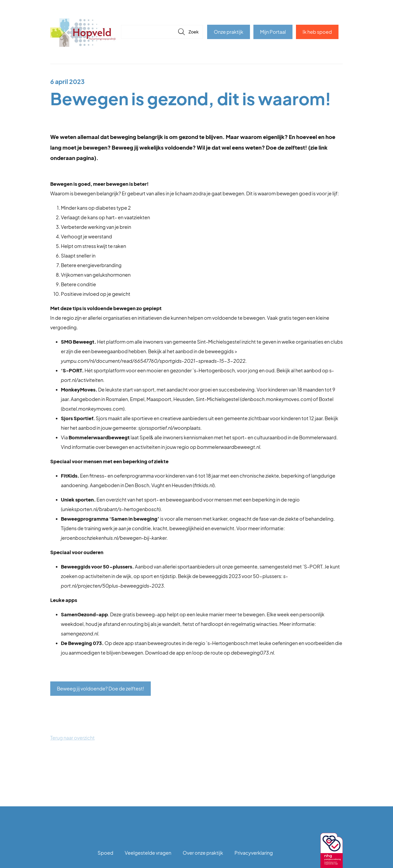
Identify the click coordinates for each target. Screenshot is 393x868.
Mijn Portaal (273, 32)
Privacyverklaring (254, 853)
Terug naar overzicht (72, 738)
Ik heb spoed (317, 32)
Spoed (105, 853)
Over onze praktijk (203, 853)
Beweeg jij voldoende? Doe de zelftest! (101, 688)
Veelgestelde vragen (148, 853)
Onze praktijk (229, 32)
